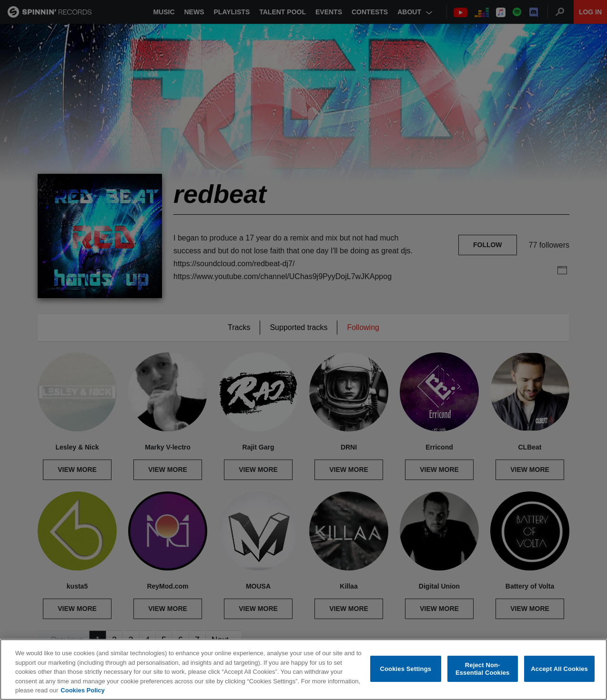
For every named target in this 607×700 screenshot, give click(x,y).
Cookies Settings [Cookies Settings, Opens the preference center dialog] (406, 669)
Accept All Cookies (559, 669)
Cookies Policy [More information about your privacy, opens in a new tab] (82, 690)
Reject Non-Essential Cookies (482, 669)
